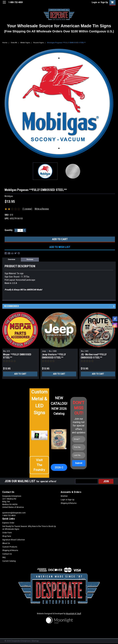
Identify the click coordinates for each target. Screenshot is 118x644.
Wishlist (64, 496)
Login (94, 2)
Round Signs (39, 43)
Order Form (7, 533)
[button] (39, 466)
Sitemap (35, 641)
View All (14, 43)
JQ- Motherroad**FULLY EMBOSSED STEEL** (94, 356)
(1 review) (27, 209)
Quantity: (9, 230)
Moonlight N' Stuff (74, 614)
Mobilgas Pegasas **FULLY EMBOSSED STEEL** (66, 43)
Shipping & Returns (69, 503)
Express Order (8, 523)
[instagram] (115, 325)
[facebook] (115, 319)
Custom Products (10, 547)
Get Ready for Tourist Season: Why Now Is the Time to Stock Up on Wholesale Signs (29, 528)
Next (114, 306)
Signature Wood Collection (14, 540)
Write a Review (42, 209)
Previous (110, 306)
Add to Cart (20, 374)
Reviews (30, 259)
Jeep (44, 351)
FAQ (4, 557)
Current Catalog (9, 561)
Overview (11, 259)
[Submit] (79, 463)
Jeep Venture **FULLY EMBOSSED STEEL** (54, 356)
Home (5, 43)
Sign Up (104, 2)
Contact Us (7, 554)
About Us (6, 543)
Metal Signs (25, 43)
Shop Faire (7, 536)
